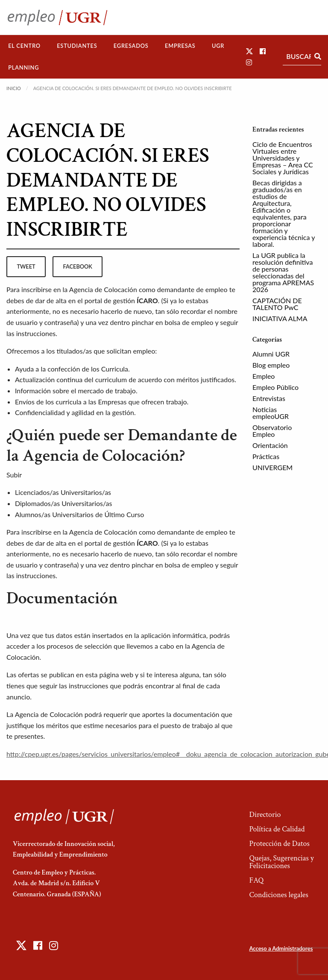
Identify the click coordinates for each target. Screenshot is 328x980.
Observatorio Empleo (272, 431)
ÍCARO (147, 300)
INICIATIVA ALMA (280, 318)
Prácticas (266, 456)
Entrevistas (269, 398)
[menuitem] (24, 46)
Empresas (180, 46)
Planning (23, 67)
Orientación (270, 445)
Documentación (62, 598)
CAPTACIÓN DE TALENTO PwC (277, 304)
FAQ (256, 880)
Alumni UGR (271, 354)
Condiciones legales (278, 895)
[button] (249, 51)
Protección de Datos (279, 844)
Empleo (264, 376)
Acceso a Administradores (281, 948)
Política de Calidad (277, 829)
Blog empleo (271, 365)
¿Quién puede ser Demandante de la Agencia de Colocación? (122, 445)
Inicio (14, 88)
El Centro (24, 46)
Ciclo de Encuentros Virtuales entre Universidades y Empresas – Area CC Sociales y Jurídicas (283, 158)
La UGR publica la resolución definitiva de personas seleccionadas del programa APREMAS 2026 (283, 272)
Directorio (265, 815)
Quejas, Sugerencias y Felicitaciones (281, 862)
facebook (78, 266)
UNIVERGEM (272, 467)
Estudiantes (77, 46)
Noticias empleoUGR (271, 413)
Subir (14, 475)
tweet (26, 266)
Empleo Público (275, 387)
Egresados (131, 46)
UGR (218, 46)
